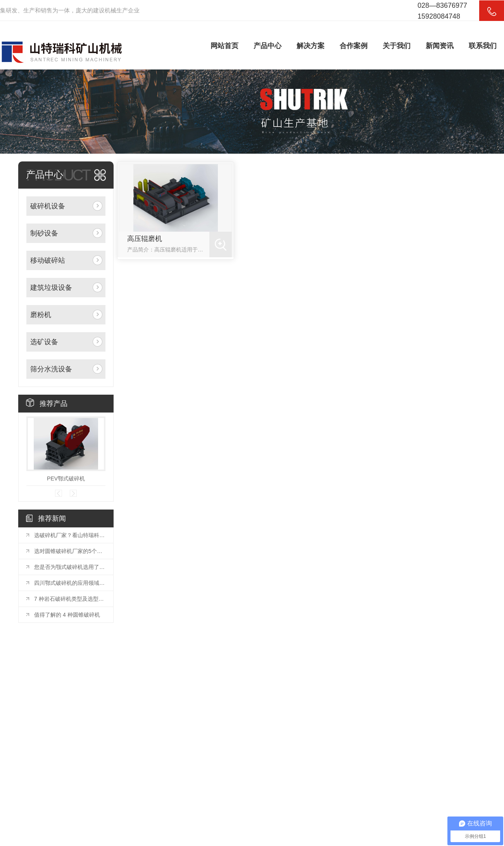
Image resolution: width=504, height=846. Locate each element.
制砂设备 (44, 233)
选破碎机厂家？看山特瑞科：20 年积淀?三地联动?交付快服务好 (70, 535)
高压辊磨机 (145, 239)
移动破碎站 (48, 260)
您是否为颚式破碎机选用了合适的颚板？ (70, 567)
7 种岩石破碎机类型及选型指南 (70, 599)
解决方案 (311, 46)
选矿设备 (44, 342)
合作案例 (354, 46)
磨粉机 (41, 315)
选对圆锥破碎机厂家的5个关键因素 (70, 551)
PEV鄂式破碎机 (66, 478)
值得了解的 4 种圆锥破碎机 (67, 615)
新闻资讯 (440, 46)
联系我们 (483, 46)
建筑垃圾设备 (51, 288)
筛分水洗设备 (51, 369)
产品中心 (268, 46)
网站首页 (224, 46)
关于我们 (397, 46)
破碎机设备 (48, 206)
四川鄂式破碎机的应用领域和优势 (70, 583)
